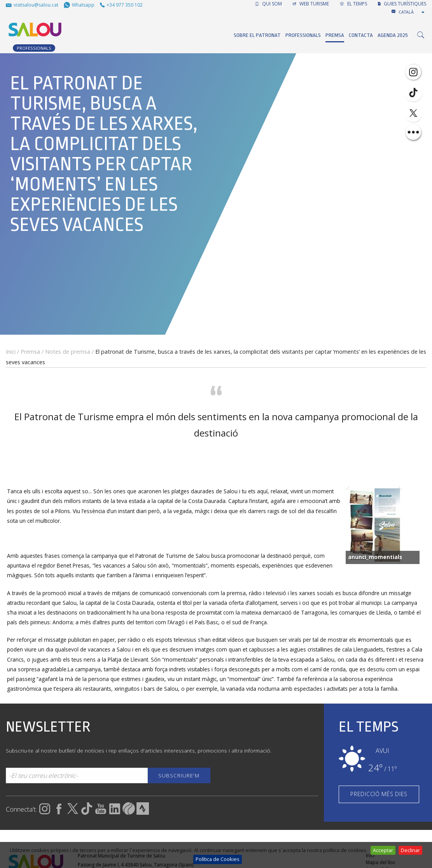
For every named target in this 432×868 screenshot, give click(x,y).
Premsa (335, 35)
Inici (11, 352)
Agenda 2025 (393, 35)
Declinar (410, 850)
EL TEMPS (353, 4)
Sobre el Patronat (257, 35)
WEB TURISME (311, 4)
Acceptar (383, 850)
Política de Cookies (218, 859)
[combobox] (412, 12)
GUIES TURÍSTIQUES (402, 4)
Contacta (361, 35)
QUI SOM (268, 4)
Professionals (303, 35)
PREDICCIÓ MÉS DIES (379, 794)
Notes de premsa (68, 352)
